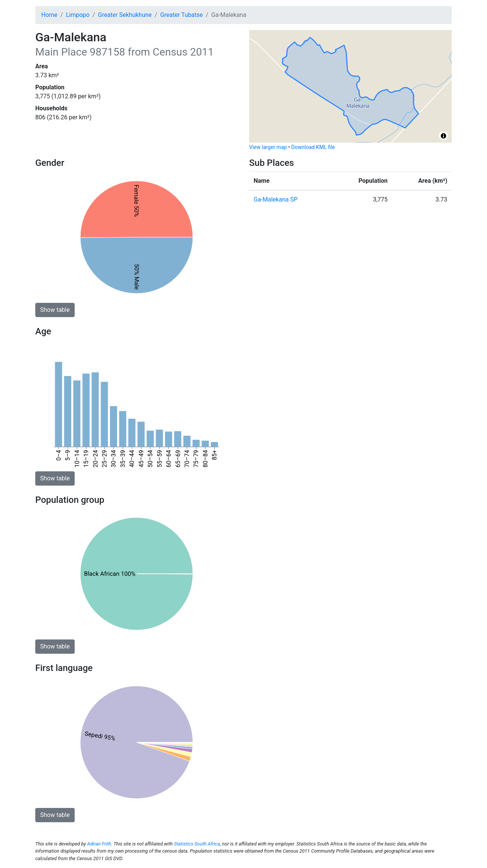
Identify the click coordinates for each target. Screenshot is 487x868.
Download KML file (313, 147)
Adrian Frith (99, 844)
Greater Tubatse (181, 15)
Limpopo (78, 15)
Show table (55, 310)
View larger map (268, 147)
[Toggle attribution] (443, 136)
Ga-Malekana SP (276, 199)
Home (49, 15)
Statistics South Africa (197, 844)
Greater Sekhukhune (125, 15)
